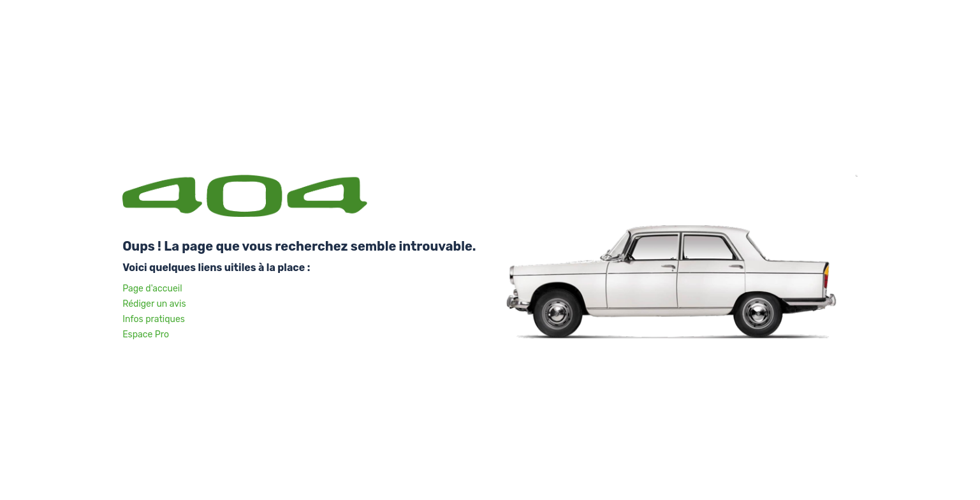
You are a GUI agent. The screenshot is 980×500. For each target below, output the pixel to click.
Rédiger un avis (154, 304)
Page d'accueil (152, 289)
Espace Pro (146, 335)
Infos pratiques (154, 319)
